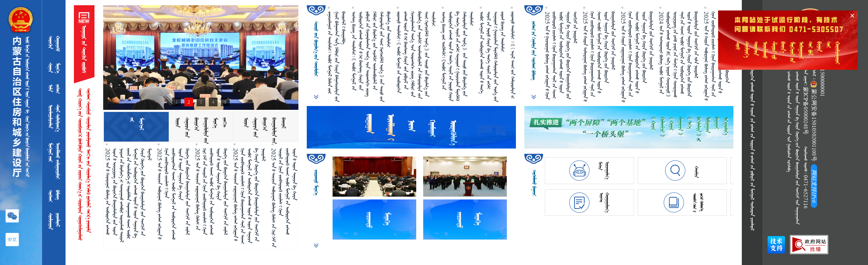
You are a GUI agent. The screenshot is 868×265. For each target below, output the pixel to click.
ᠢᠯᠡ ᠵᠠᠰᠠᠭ (54, 89)
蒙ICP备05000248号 (806, 111)
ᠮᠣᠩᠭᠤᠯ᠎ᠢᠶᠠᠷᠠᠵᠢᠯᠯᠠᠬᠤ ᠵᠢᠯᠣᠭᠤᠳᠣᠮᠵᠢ (54, 161)
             (752, 132)
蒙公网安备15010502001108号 (814, 121)
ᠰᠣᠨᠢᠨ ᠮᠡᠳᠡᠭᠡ (54, 68)
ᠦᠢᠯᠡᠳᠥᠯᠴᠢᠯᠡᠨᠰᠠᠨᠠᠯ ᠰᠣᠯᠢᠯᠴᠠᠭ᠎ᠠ (54, 118)
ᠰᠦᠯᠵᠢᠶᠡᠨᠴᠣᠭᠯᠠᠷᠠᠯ (54, 221)
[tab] (136, 127)
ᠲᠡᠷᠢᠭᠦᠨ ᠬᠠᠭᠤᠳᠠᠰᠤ (54, 47)
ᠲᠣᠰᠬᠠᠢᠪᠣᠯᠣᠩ (54, 196)
